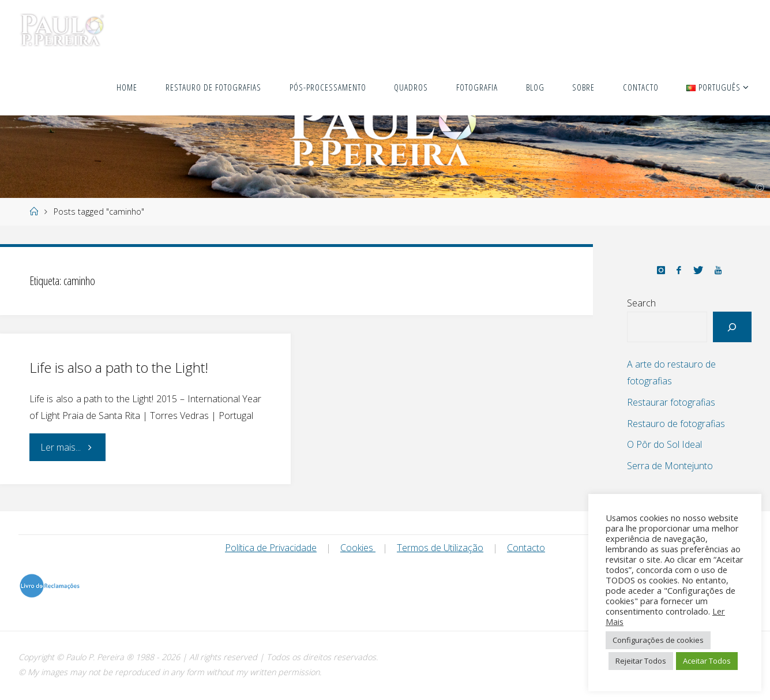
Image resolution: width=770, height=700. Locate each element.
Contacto (526, 548)
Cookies (358, 548)
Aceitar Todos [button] (707, 661)
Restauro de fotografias (676, 424)
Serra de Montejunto (670, 466)
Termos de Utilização (440, 548)
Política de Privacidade (271, 548)
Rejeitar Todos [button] (641, 661)
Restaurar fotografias (671, 402)
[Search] (732, 327)
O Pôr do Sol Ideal (664, 444)
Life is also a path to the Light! (119, 367)
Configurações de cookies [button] (658, 640)
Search (641, 303)
